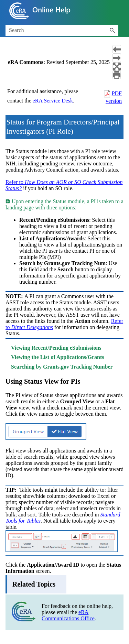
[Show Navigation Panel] (120, 11)
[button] (112, 30)
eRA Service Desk (53, 101)
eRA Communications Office (68, 615)
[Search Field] (62, 30)
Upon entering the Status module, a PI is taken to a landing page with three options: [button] (64, 204)
